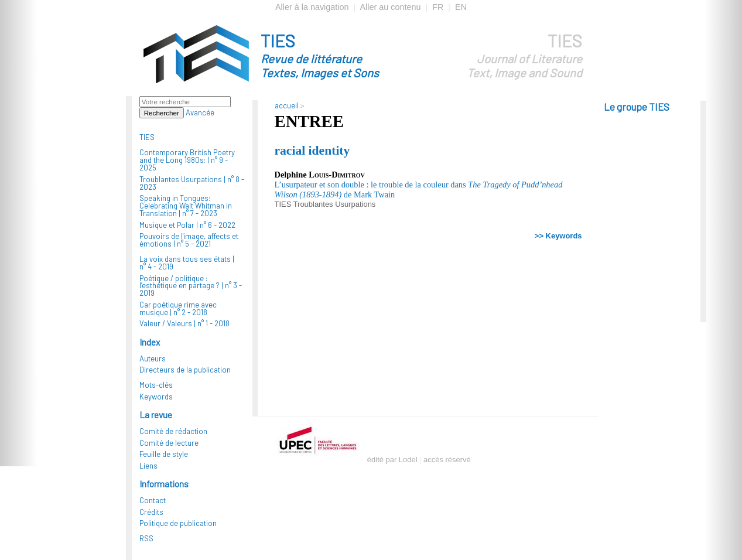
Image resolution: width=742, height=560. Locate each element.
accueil (287, 105)
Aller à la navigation (312, 7)
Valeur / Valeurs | (184, 323)
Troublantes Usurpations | (192, 183)
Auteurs (153, 358)
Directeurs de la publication (185, 370)
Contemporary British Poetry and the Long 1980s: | (187, 160)
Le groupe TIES (637, 107)
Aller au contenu (390, 7)
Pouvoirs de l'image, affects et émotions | (189, 240)
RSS (146, 538)
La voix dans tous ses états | (187, 263)
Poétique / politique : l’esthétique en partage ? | (191, 286)
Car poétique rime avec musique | (178, 308)
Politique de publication (178, 523)
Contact (153, 500)
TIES (341, 55)
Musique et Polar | (187, 225)
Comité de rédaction (173, 431)
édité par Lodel (392, 460)
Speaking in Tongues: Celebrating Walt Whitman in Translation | (186, 206)
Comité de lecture (169, 443)
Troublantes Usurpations (335, 204)
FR (438, 7)
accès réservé (447, 460)
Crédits (151, 512)
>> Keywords (558, 236)
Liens (148, 466)
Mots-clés (156, 385)
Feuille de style (164, 454)
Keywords (156, 397)
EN (461, 7)
